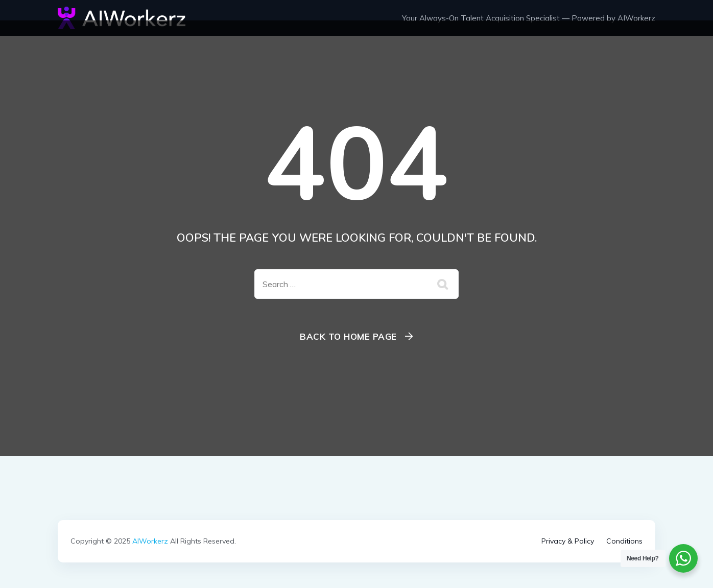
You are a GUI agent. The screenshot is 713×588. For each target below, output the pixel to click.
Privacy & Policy (568, 541)
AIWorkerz (150, 541)
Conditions (624, 541)
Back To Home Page (348, 336)
